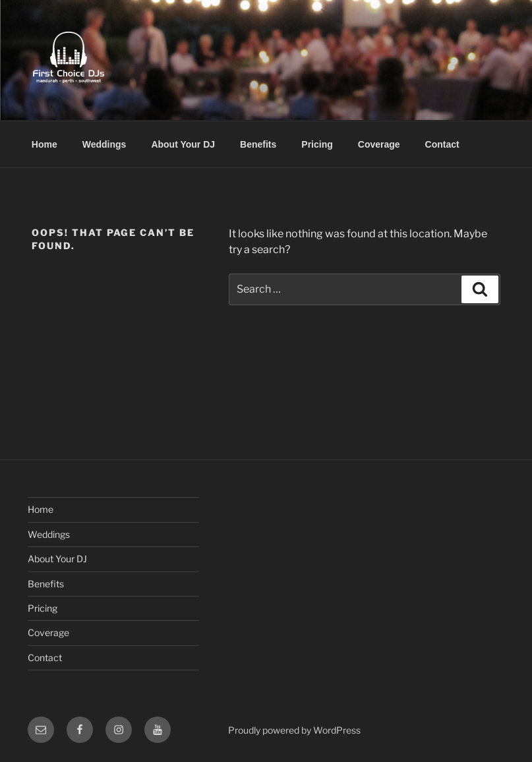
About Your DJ (183, 144)
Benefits (258, 144)
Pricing (317, 144)
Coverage (379, 144)
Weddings (104, 144)
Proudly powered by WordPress (294, 730)
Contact (442, 144)
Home (44, 144)
